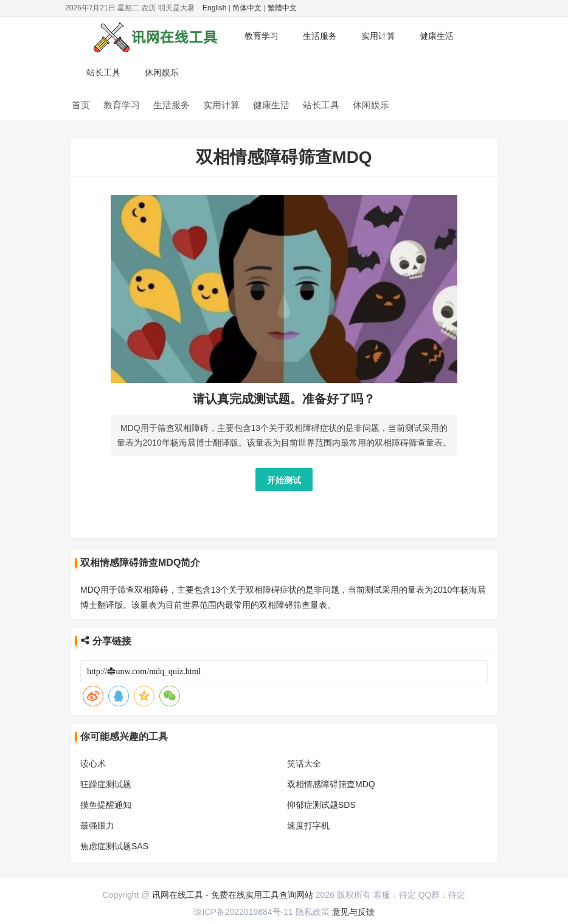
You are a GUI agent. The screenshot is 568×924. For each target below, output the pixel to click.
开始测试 (284, 480)
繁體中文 (282, 8)
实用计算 (378, 36)
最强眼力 (97, 826)
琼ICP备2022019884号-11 (243, 912)
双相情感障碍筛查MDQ (331, 784)
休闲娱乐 (162, 72)
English (214, 8)
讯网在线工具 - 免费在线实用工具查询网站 (232, 895)
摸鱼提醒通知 (106, 805)
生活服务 (320, 36)
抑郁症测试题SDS (321, 805)
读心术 (93, 764)
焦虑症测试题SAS (114, 846)
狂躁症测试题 (106, 784)
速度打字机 (308, 826)
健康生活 (437, 36)
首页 (81, 105)
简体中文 (247, 8)
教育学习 (261, 36)
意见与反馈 (353, 912)
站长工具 (103, 72)
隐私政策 (313, 912)
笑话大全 (304, 764)
